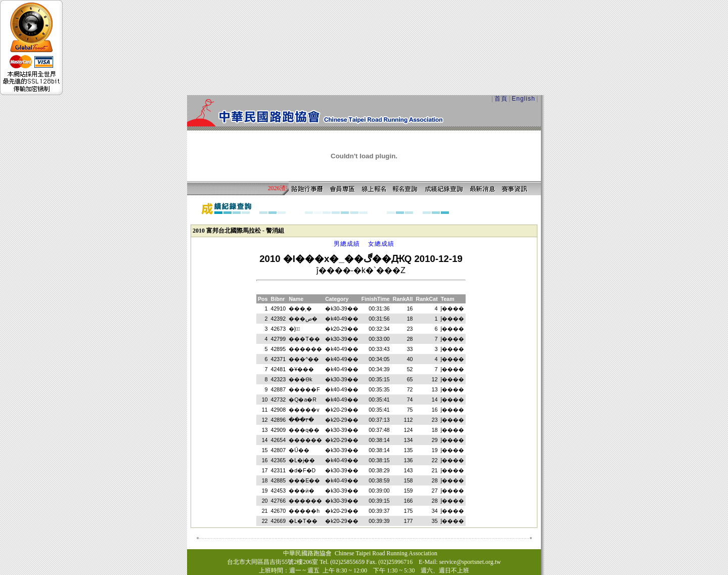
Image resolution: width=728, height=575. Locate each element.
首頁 (501, 99)
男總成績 (347, 244)
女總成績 (381, 244)
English (523, 99)
